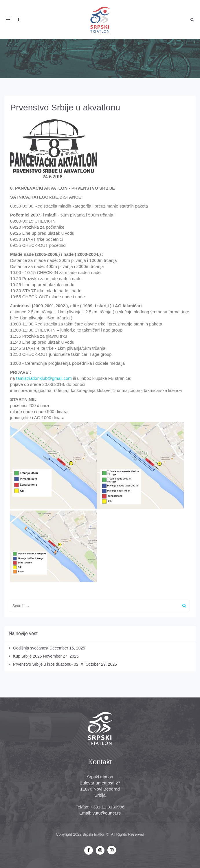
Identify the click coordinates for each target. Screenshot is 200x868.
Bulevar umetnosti (97, 783)
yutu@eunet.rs (107, 813)
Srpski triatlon (94, 834)
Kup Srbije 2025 (27, 656)
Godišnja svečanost (31, 648)
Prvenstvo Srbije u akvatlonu (65, 107)
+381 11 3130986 (108, 807)
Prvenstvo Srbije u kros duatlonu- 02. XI (49, 664)
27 (117, 783)
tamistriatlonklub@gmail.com (44, 378)
